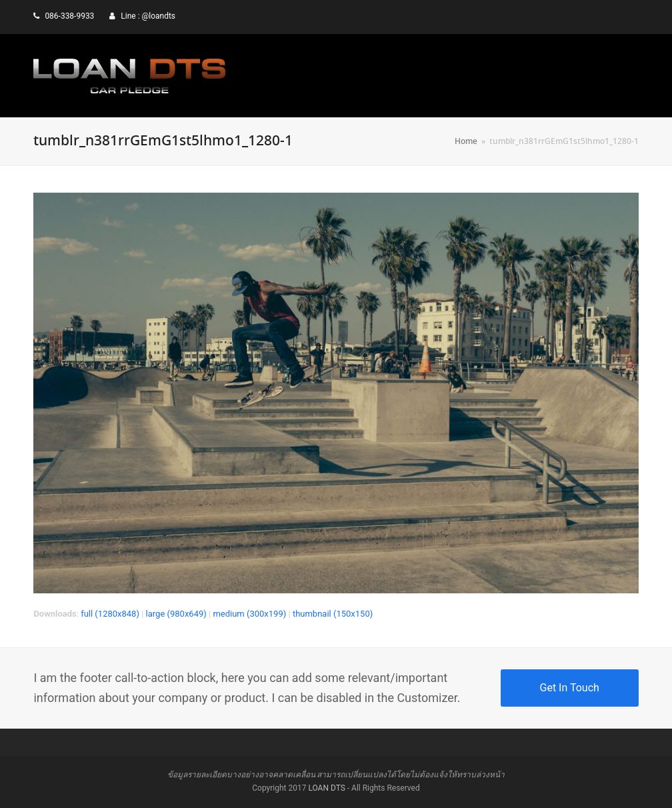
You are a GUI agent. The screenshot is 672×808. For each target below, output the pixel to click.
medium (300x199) (249, 614)
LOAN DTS (326, 788)
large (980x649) (176, 614)
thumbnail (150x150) (333, 614)
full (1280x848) (110, 614)
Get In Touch (570, 688)
